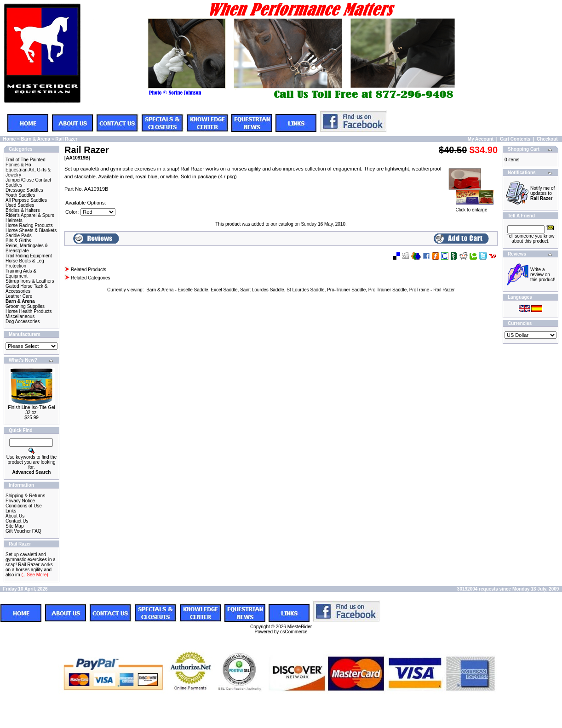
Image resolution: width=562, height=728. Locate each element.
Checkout (547, 139)
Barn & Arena (35, 139)
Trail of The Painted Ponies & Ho (26, 162)
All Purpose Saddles (26, 200)
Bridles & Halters (23, 210)
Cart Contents (515, 139)
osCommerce (294, 632)
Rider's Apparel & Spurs (30, 215)
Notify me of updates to (542, 193)
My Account (481, 139)
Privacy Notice (20, 501)
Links (11, 511)
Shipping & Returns (25, 496)
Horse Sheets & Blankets (31, 230)
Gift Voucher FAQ (23, 531)
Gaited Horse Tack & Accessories (27, 289)
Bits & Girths (18, 241)
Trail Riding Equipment (29, 256)
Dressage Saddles (24, 190)
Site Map (14, 526)
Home (10, 139)
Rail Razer (66, 139)
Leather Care (19, 296)
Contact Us (17, 521)
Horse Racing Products (29, 225)
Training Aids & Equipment (21, 273)
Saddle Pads (19, 236)
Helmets (14, 220)
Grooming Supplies (25, 306)
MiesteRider (300, 627)
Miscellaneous (20, 316)
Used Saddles (20, 205)
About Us (15, 516)
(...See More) (34, 575)
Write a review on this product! (543, 275)
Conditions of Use (24, 506)
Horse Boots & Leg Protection (25, 263)
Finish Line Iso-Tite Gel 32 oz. (31, 410)
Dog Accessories (23, 321)
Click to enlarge (471, 208)
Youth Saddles (20, 195)
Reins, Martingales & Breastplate (27, 248)
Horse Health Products (29, 311)
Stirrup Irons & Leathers (30, 281)
